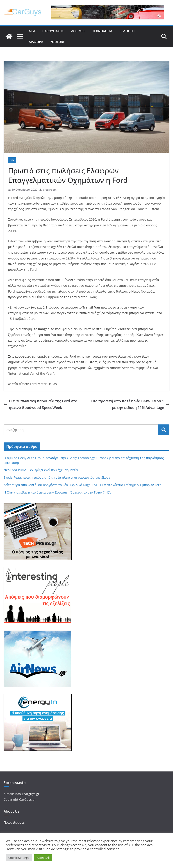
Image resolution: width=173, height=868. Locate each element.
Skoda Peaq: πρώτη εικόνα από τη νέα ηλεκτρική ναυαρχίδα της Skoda (57, 477)
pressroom (50, 190)
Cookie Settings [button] (19, 858)
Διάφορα (36, 42)
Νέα (32, 31)
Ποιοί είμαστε (14, 822)
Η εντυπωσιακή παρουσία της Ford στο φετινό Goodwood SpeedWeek (40, 404)
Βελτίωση (127, 31)
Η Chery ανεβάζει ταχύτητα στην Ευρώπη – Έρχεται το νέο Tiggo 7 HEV (57, 492)
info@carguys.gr (27, 794)
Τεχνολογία (102, 31)
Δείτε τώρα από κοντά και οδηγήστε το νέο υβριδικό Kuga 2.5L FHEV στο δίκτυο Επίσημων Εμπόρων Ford (83, 485)
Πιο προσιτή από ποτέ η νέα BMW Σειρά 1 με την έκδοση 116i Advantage (130, 404)
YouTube (57, 42)
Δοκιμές (78, 31)
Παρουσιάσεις (53, 31)
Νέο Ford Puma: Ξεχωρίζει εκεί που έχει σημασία (41, 470)
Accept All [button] (43, 858)
